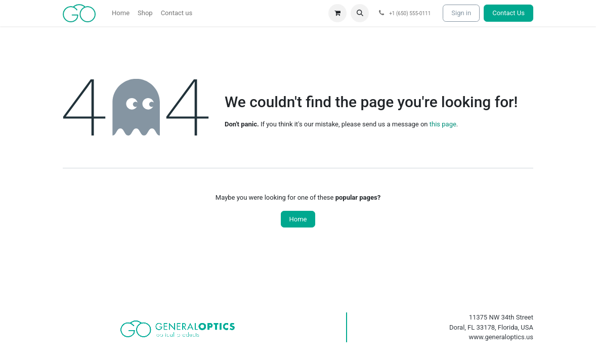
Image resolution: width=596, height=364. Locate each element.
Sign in (461, 13)
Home (298, 219)
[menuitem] (121, 13)
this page (443, 124)
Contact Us (508, 13)
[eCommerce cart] (337, 13)
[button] (360, 13)
